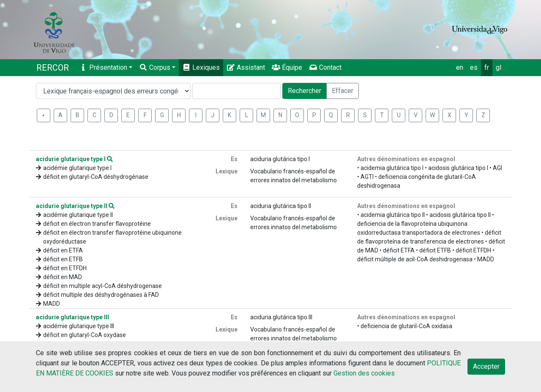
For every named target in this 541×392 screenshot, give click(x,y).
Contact (325, 67)
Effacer (343, 91)
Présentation (103, 67)
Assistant (246, 67)
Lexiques (201, 67)
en (460, 67)
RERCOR (53, 68)
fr (487, 67)
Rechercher (305, 91)
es (474, 67)
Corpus (155, 67)
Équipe (287, 67)
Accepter (486, 366)
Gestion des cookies (364, 373)
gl (499, 67)
